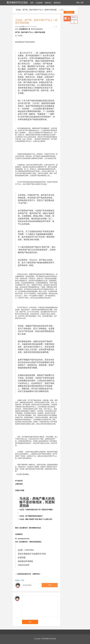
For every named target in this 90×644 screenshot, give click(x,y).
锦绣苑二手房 (20, 580)
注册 (82, 3)
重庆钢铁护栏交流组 (17, 3)
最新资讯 (57, 3)
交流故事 (39, 3)
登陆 (78, 3)
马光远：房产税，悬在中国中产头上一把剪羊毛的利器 (36, 10)
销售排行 (48, 3)
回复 (30, 622)
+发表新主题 (69, 12)
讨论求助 (22, 27)
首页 (32, 3)
